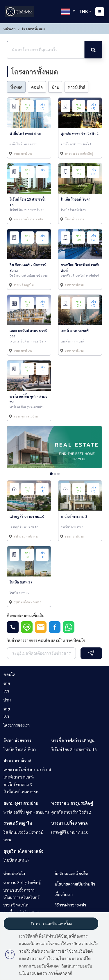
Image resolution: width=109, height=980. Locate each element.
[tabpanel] (54, 447)
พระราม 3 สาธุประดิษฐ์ (72, 803)
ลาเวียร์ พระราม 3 (18, 784)
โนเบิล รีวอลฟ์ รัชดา (20, 749)
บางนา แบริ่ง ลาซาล (69, 823)
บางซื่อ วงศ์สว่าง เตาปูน (73, 740)
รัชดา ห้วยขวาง (17, 740)
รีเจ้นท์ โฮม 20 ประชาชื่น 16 (74, 749)
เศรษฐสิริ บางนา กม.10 (70, 832)
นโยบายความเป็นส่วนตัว (75, 884)
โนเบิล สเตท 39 (17, 860)
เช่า (6, 691)
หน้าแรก (10, 29)
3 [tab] (58, 474)
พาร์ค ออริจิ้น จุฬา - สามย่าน (26, 812)
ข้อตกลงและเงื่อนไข (71, 873)
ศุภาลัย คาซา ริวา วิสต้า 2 (71, 812)
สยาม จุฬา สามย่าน (21, 803)
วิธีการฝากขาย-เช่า (70, 905)
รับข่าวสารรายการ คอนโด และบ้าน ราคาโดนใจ (46, 640)
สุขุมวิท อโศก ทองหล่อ (24, 851)
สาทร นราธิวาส (17, 760)
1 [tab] (51, 474)
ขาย (7, 683)
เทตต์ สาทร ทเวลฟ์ (19, 777)
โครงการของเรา (17, 725)
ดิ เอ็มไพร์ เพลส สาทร (21, 792)
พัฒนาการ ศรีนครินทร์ (21, 897)
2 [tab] (55, 474)
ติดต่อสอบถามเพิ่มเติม (26, 615)
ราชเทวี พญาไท (18, 823)
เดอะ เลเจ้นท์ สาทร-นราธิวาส (27, 769)
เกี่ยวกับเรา (64, 894)
